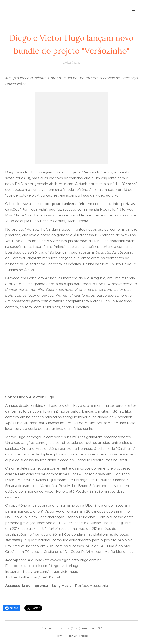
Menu (134, 11)
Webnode (81, 636)
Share (12, 608)
